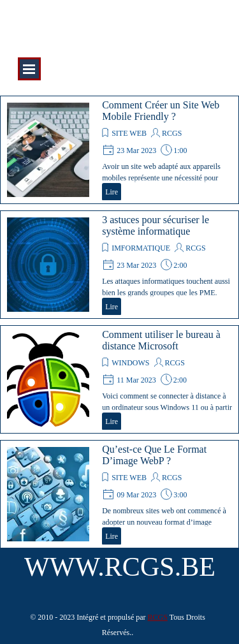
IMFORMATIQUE (141, 248)
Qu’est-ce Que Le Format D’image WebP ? (154, 455)
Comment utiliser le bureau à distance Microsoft (161, 340)
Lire (112, 192)
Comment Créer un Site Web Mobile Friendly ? (161, 111)
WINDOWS (130, 363)
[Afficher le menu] (29, 69)
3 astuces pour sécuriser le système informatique (156, 225)
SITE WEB (129, 133)
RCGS (172, 133)
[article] (119, 150)
